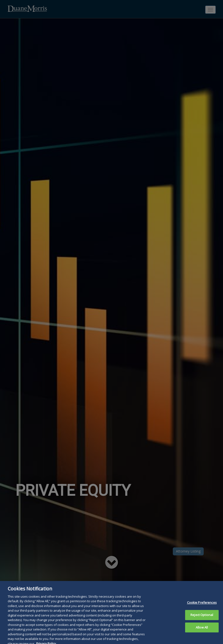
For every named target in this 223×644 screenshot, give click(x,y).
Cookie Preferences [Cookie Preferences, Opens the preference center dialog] (202, 608)
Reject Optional (202, 620)
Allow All (202, 632)
